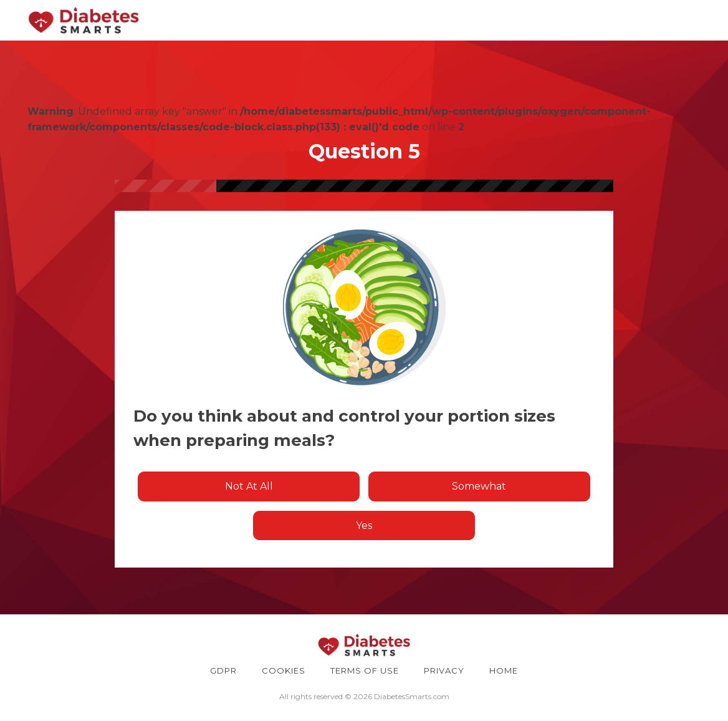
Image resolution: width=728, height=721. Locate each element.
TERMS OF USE (365, 670)
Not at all (249, 486)
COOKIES (284, 670)
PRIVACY (444, 670)
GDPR (223, 670)
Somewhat (479, 486)
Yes (364, 525)
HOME (504, 670)
